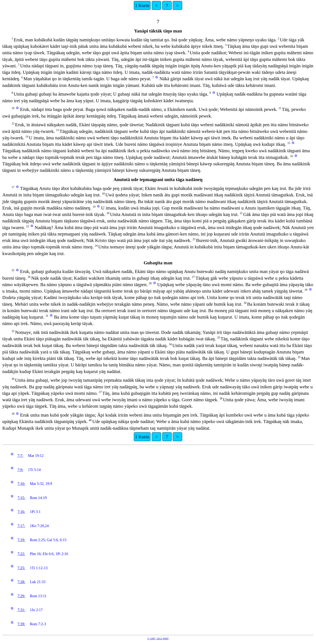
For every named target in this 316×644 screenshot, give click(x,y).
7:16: (21, 512)
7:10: (21, 484)
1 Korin (142, 5)
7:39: (21, 624)
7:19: (21, 540)
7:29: (21, 596)
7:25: (21, 568)
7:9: (20, 470)
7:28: (21, 582)
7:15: (21, 498)
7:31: (21, 610)
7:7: (20, 456)
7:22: (21, 554)
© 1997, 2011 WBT (158, 638)
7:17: (21, 526)
